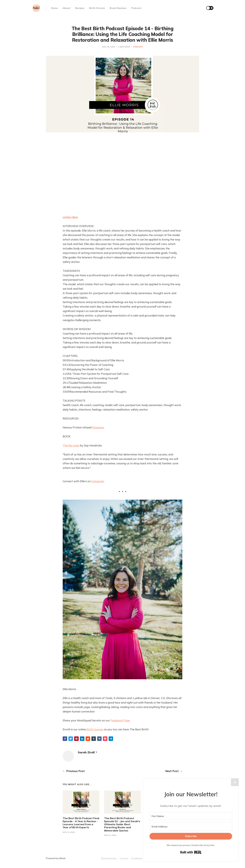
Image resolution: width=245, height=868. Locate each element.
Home (54, 8)
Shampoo (98, 427)
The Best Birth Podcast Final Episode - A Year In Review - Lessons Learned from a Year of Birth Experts (81, 823)
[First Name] (191, 816)
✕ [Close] (235, 782)
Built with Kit (191, 852)
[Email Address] (191, 826)
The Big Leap (71, 445)
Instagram (98, 481)
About (67, 8)
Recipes (80, 8)
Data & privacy (109, 858)
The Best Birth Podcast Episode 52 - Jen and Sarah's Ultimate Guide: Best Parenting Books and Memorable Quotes (122, 824)
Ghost (62, 858)
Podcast (136, 8)
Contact (124, 858)
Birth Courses (95, 729)
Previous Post (74, 771)
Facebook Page (120, 720)
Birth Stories (97, 8)
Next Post (174, 771)
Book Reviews (118, 8)
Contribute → (138, 858)
